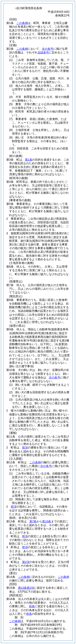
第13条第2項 (26, 588)
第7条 (33, 521)
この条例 (22, 23)
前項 (25, 447)
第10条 (47, 521)
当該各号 (43, 52)
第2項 (26, 562)
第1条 (29, 160)
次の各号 (48, 49)
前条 (32, 606)
